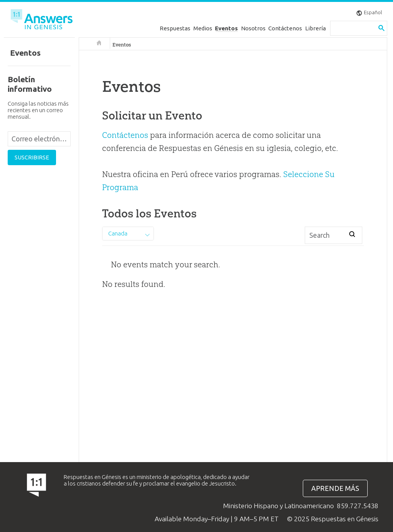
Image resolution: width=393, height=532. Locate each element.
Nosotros (253, 28)
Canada (118, 233)
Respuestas (175, 28)
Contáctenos (285, 28)
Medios (203, 28)
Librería (315, 28)
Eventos (226, 28)
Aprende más (335, 488)
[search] (353, 28)
